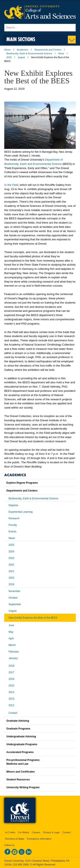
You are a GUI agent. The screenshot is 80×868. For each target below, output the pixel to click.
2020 (11, 578)
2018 (11, 666)
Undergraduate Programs (22, 744)
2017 (11, 672)
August (12, 611)
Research (14, 518)
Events (12, 532)
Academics (23, 50)
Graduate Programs (18, 729)
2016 (11, 679)
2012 (11, 705)
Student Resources (18, 780)
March (12, 645)
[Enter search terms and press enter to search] (40, 28)
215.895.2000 (21, 865)
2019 (9, 57)
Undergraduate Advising (21, 736)
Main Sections (21, 39)
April (11, 638)
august (21, 57)
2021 (11, 571)
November (14, 591)
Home (7, 50)
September (15, 604)
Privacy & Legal (51, 832)
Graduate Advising (18, 721)
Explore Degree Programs (22, 483)
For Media (24, 832)
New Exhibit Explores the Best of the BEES (33, 618)
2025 (11, 545)
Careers (36, 832)
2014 (11, 692)
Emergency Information (39, 839)
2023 (11, 558)
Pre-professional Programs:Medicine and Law (23, 762)
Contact (13, 713)
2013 (11, 699)
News (61, 53)
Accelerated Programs (20, 752)
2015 (11, 686)
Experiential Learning (21, 512)
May (11, 632)
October (13, 598)
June (11, 625)
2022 (11, 565)
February (14, 652)
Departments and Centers (48, 50)
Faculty (13, 525)
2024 (11, 552)
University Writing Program (23, 787)
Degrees (13, 505)
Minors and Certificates (21, 772)
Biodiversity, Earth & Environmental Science (29, 53)
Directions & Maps (15, 839)
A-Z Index (10, 832)
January (13, 658)
